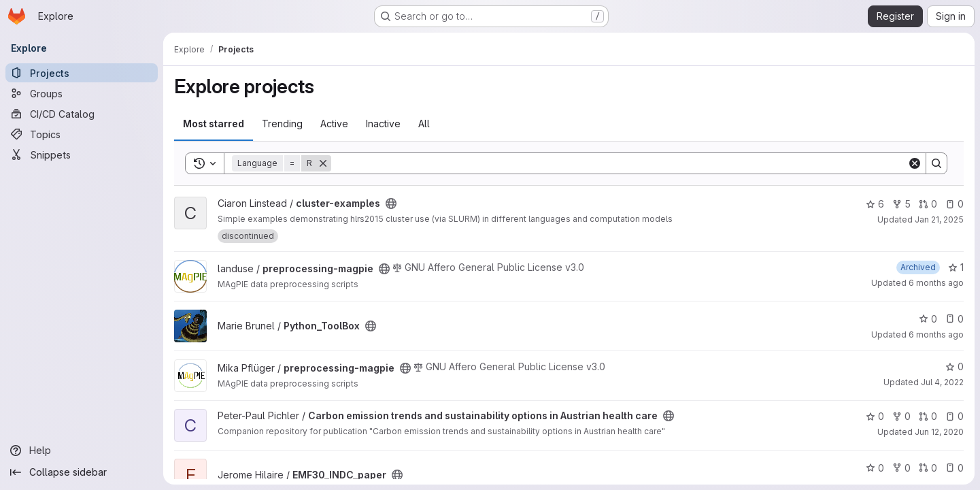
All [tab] (424, 124)
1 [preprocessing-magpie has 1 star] (956, 267)
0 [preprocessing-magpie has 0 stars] (954, 366)
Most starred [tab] (214, 124)
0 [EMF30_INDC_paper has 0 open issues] (954, 468)
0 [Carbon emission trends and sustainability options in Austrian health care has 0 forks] (901, 416)
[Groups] (82, 93)
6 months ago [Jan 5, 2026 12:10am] (936, 334)
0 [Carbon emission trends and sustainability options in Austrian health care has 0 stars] (875, 416)
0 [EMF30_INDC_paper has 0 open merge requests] (928, 468)
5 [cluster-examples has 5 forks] (901, 204)
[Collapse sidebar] (82, 472)
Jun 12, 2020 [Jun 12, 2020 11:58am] (939, 432)
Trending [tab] (282, 124)
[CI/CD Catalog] (82, 114)
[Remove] (323, 163)
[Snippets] (82, 154)
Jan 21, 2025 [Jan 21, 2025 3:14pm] (939, 219)
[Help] (82, 451)
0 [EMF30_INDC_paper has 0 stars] (875, 468)
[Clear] (915, 163)
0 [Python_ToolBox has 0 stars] (928, 319)
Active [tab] (334, 124)
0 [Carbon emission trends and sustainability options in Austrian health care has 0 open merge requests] (928, 416)
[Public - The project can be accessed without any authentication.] (391, 203)
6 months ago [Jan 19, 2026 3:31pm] (936, 283)
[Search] (619, 163)
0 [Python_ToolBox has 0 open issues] (954, 319)
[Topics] (82, 134)
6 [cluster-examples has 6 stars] (875, 204)
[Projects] (82, 73)
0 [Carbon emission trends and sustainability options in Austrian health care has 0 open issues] (954, 416)
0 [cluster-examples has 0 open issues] (954, 204)
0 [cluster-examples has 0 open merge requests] (928, 204)
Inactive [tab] (383, 124)
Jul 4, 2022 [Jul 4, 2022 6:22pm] (942, 382)
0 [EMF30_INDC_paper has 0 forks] (901, 468)
